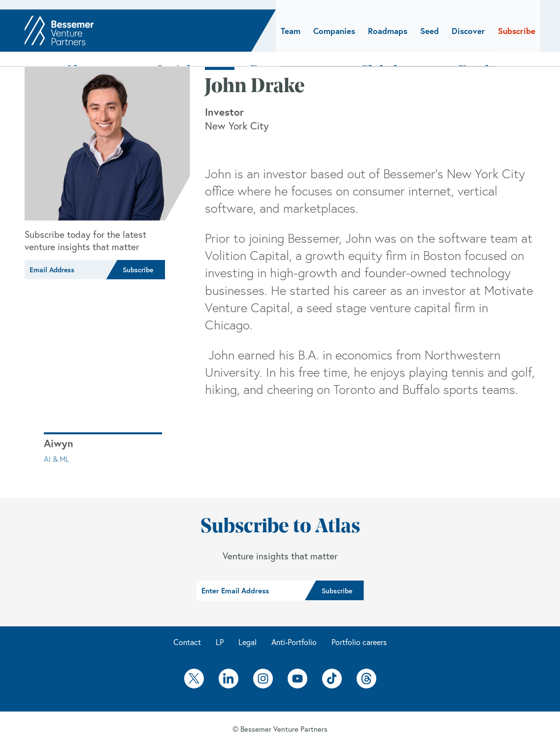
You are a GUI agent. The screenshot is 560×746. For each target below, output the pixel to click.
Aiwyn (59, 443)
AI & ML (56, 459)
